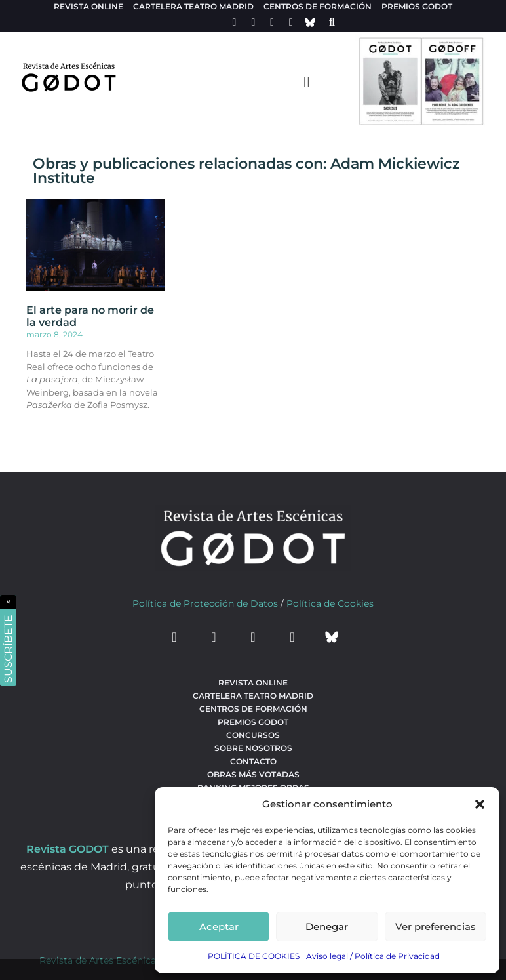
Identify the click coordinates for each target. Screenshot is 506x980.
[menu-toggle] (307, 81)
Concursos (253, 735)
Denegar (327, 927)
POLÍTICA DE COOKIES (254, 956)
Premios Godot (417, 6)
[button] (480, 804)
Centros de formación (318, 6)
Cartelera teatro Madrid (193, 6)
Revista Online (88, 6)
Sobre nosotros (253, 748)
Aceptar (219, 927)
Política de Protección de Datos (205, 603)
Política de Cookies (330, 603)
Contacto (253, 761)
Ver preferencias (436, 927)
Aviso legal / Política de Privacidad (373, 956)
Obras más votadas (253, 774)
